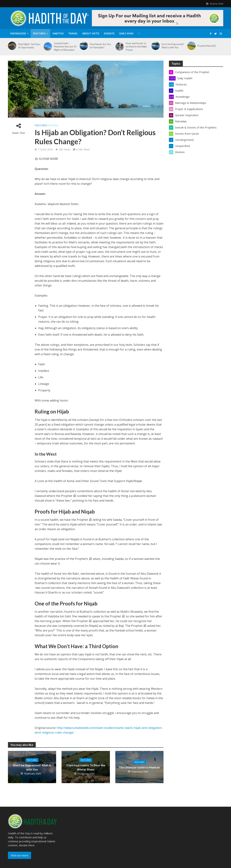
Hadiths (58, 33)
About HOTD (91, 33)
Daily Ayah (126, 33)
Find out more (19, 855)
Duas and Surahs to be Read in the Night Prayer (136, 47)
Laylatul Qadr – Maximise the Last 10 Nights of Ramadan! (65, 47)
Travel (73, 33)
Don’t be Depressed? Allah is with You (173, 46)
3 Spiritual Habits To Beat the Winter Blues (86, 767)
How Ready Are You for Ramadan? (100, 46)
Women (53, 125)
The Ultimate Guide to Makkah (139, 767)
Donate (109, 33)
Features (39, 33)
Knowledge (18, 33)
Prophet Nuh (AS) (207, 46)
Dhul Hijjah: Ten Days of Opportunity (29, 46)
